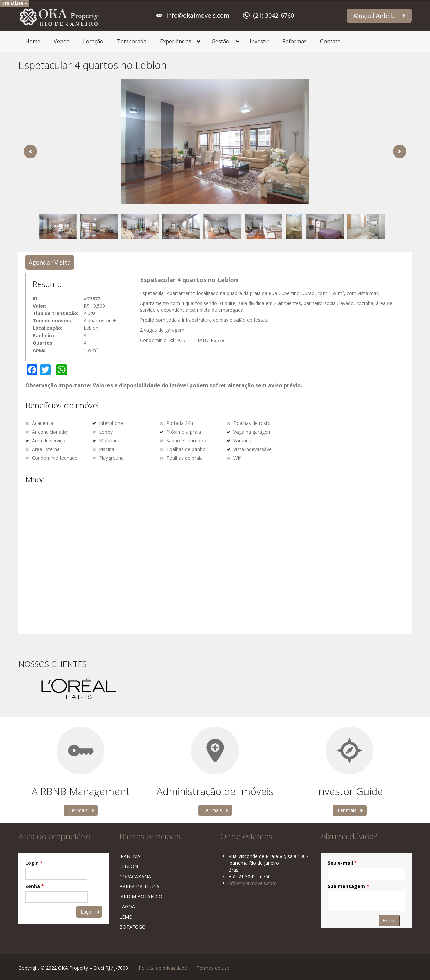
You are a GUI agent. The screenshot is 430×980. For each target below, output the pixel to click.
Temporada (132, 41)
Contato (330, 41)
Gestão (221, 41)
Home (33, 41)
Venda (62, 41)
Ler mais (78, 810)
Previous (30, 151)
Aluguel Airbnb (374, 16)
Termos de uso (213, 968)
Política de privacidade (163, 968)
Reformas (294, 41)
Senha (35, 886)
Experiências (176, 41)
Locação (93, 41)
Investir (259, 41)
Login (34, 863)
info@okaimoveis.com (198, 15)
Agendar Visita (50, 262)
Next (400, 151)
